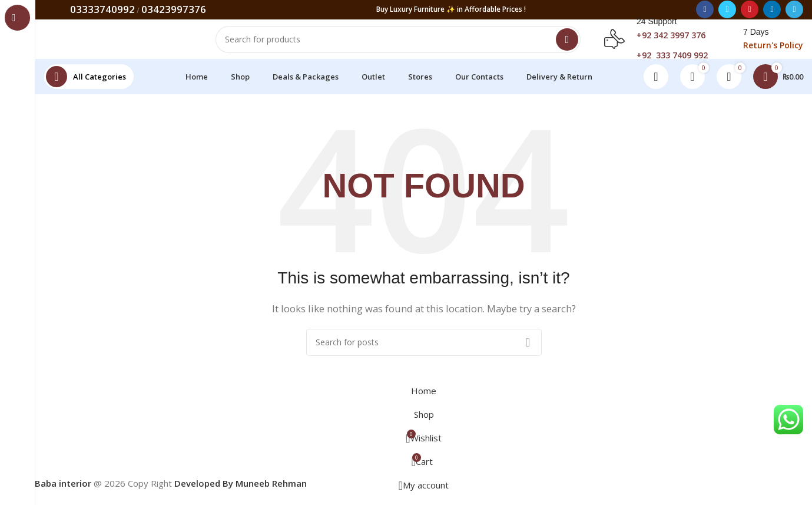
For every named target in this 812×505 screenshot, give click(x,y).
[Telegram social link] (794, 10)
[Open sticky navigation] (89, 85)
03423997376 (174, 10)
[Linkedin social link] (772, 10)
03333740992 (102, 10)
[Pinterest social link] (750, 10)
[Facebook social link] (705, 10)
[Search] (398, 44)
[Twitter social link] (727, 10)
